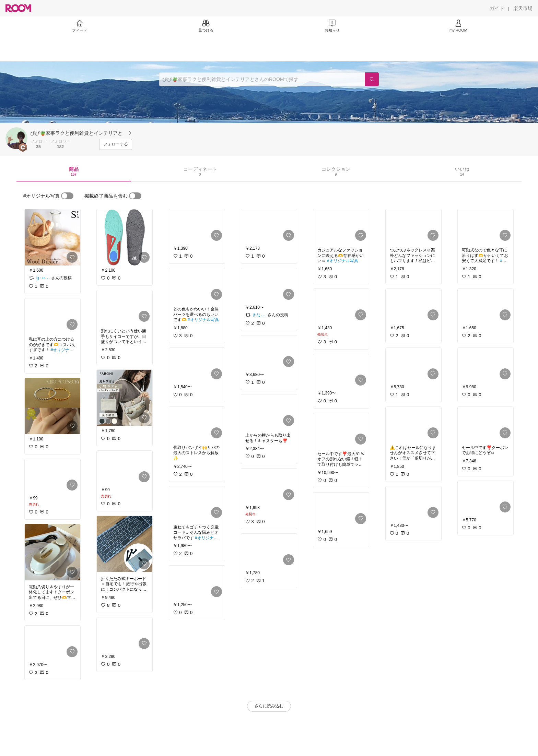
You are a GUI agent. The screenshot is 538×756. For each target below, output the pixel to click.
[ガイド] (497, 8)
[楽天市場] (523, 8)
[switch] (67, 196)
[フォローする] (116, 144)
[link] (52, 237)
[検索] (372, 79)
